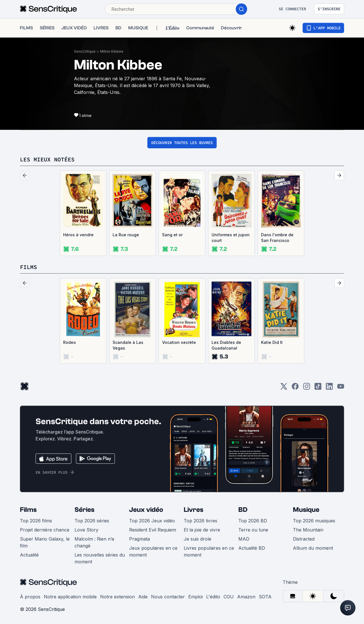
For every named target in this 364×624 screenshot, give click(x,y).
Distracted (304, 539)
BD (243, 510)
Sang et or (172, 235)
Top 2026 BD (253, 521)
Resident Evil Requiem (153, 530)
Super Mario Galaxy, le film (45, 542)
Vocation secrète (179, 342)
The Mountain (308, 530)
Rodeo (70, 342)
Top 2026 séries (92, 521)
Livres (194, 510)
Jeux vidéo (146, 510)
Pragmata (139, 539)
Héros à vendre (78, 235)
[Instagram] (307, 388)
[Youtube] (341, 388)
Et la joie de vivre (202, 530)
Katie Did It (272, 342)
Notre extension (117, 597)
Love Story (86, 530)
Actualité (29, 555)
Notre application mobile (70, 597)
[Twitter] (284, 388)
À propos (30, 597)
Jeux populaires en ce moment (153, 551)
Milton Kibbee (112, 51)
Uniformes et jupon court (231, 238)
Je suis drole (197, 539)
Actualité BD (252, 548)
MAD (244, 539)
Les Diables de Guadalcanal (226, 345)
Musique (306, 510)
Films (28, 510)
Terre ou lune (253, 530)
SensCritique (85, 51)
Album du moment (313, 548)
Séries (84, 510)
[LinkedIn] (329, 388)
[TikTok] (318, 388)
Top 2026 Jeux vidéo (152, 521)
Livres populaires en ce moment (209, 551)
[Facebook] (295, 388)
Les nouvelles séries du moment (100, 558)
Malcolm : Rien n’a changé (94, 542)
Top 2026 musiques (314, 521)
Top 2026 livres (200, 521)
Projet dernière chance (45, 530)
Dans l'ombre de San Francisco (277, 238)
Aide (143, 597)
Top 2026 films (36, 521)
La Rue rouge (126, 235)
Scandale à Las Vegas (128, 345)
